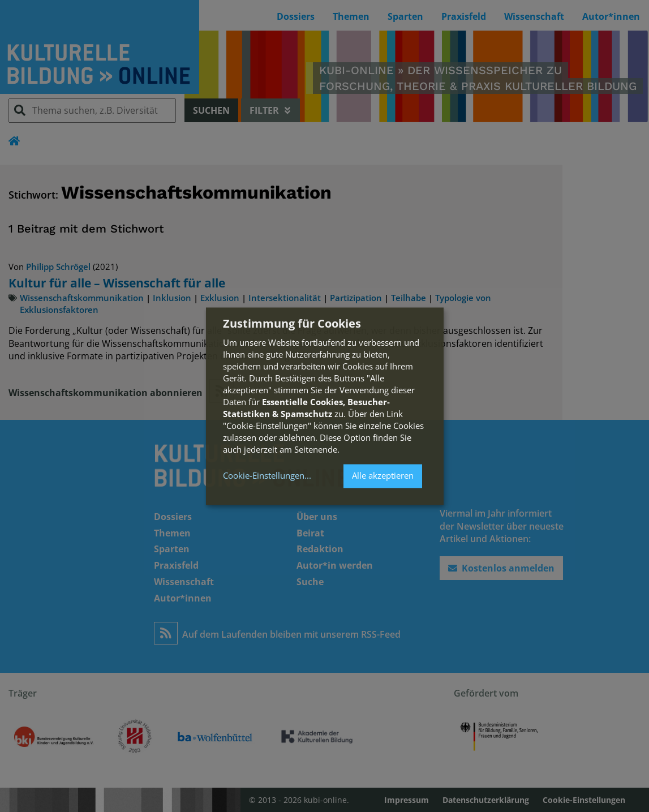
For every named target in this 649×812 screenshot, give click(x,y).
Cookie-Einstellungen (264, 476)
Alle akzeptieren (383, 476)
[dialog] (325, 406)
